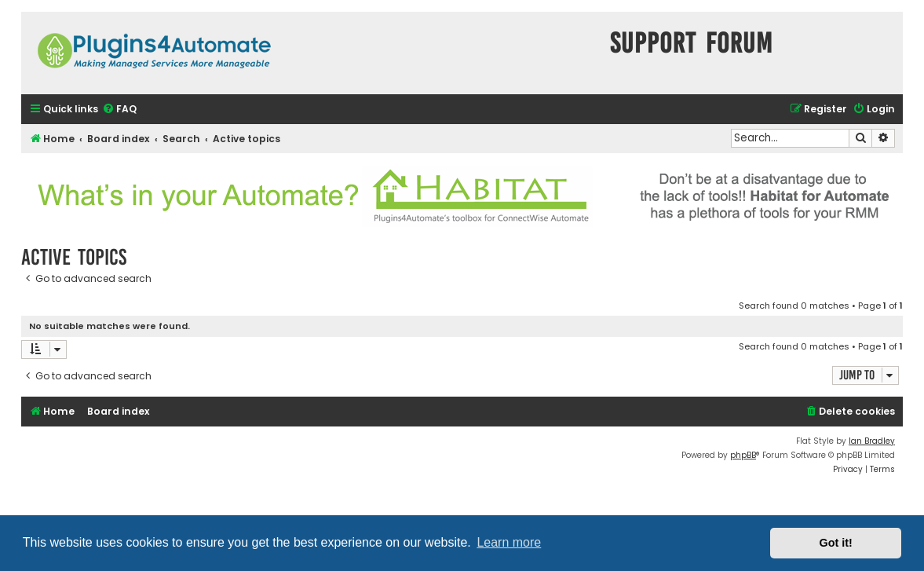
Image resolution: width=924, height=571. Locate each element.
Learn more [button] (509, 542)
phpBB (743, 455)
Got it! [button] (836, 543)
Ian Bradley (872, 441)
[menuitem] (119, 110)
